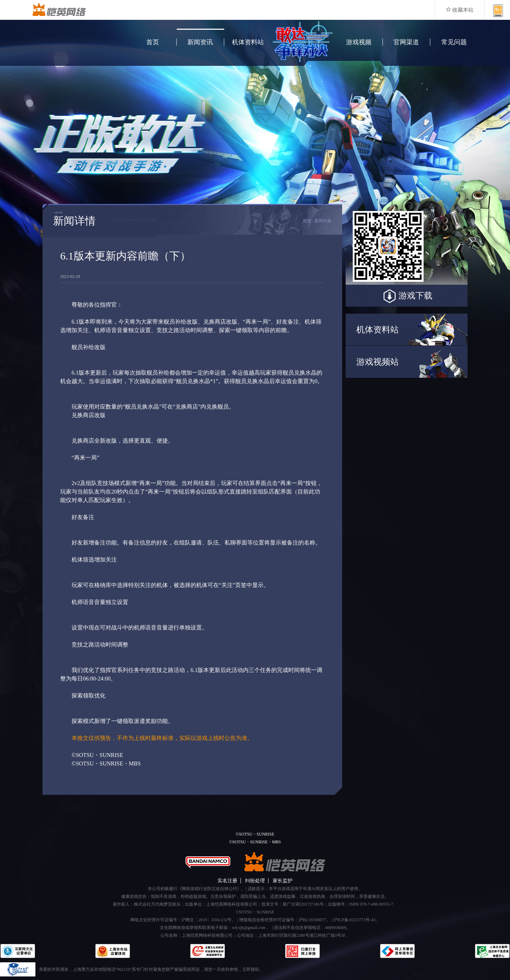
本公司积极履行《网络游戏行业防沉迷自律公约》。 (197, 889)
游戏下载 (407, 296)
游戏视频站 (378, 362)
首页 (153, 42)
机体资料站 (248, 42)
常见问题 (454, 42)
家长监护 (283, 881)
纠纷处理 (255, 881)
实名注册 (227, 881)
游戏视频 (359, 42)
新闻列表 (323, 221)
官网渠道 (406, 42)
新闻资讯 (200, 42)
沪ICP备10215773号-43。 (356, 920)
